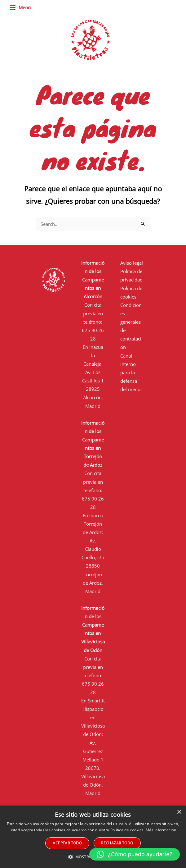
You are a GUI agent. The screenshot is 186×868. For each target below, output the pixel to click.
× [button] (179, 812)
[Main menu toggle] (20, 8)
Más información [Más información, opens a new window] (161, 830)
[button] (135, 854)
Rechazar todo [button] (117, 843)
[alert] (93, 837)
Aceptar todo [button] (67, 843)
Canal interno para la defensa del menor (131, 372)
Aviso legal (132, 263)
